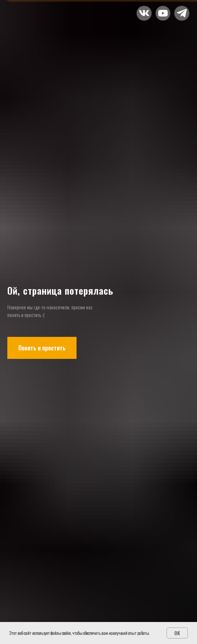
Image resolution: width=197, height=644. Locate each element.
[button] (163, 13)
